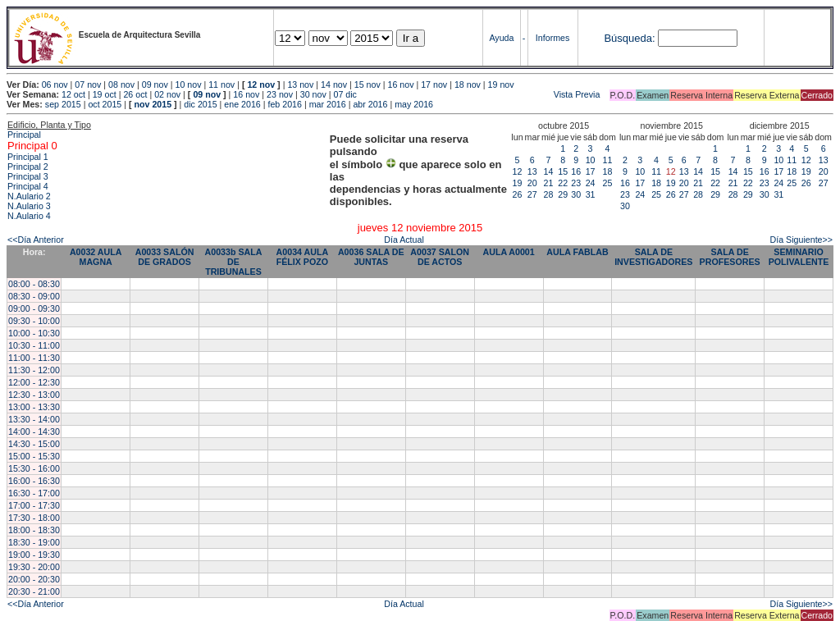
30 (576, 194)
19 (518, 183)
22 (563, 183)
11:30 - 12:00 (34, 370)
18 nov (468, 84)
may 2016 (414, 104)
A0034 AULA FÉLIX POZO (303, 257)
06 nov (55, 84)
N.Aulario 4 (29, 216)
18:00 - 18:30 (34, 530)
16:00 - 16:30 (34, 481)
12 (518, 171)
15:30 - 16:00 (34, 468)
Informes (552, 38)
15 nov (367, 84)
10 (591, 160)
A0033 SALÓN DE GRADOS (165, 257)
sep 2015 (63, 104)
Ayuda (501, 38)
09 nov (155, 84)
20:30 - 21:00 (34, 591)
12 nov (261, 84)
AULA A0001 (509, 252)
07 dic (345, 94)
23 (576, 183)
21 (549, 183)
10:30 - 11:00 (34, 345)
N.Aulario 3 (29, 206)
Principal (24, 135)
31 (591, 194)
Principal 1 (28, 157)
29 (563, 194)
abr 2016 (370, 104)
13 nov (300, 84)
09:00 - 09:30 (34, 308)
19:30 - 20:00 (34, 567)
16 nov (400, 84)
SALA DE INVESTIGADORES (653, 257)
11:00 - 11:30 (34, 358)
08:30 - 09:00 (34, 296)
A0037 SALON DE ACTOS (440, 257)
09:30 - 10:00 (34, 321)
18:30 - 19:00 (34, 542)
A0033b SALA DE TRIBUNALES (234, 262)
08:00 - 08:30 (34, 284)
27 (532, 194)
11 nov (221, 84)
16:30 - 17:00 (34, 493)
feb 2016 (284, 104)
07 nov (88, 84)
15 (563, 171)
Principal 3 (28, 176)
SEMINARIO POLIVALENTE (799, 257)
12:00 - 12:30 (34, 382)
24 (591, 183)
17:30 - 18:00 (34, 518)
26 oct (135, 94)
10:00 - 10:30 (34, 333)
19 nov (501, 84)
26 (518, 194)
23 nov (280, 94)
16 (576, 171)
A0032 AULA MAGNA (96, 257)
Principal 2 (28, 167)
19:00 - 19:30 (34, 555)
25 (608, 183)
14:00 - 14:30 (34, 432)
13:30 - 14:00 (34, 419)
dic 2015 (200, 104)
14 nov (334, 84)
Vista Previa (480, 94)
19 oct (105, 94)
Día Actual (404, 240)
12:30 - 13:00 (34, 395)
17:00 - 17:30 (34, 505)
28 (549, 194)
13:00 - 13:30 (34, 407)
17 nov (434, 84)
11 (608, 160)
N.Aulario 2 (29, 196)
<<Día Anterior (36, 240)
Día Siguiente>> (801, 240)
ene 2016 (242, 104)
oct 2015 (105, 104)
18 (608, 171)
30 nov (313, 94)
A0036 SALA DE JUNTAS (371, 257)
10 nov (188, 84)
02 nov (167, 94)
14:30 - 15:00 (34, 444)
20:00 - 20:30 (34, 579)
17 (591, 171)
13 (532, 171)
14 (549, 171)
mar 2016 (328, 104)
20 (532, 183)
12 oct (73, 94)
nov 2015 (153, 104)
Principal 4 (28, 186)
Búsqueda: (629, 38)
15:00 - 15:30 (34, 456)
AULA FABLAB (577, 252)
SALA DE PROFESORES (730, 257)
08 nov (121, 84)
